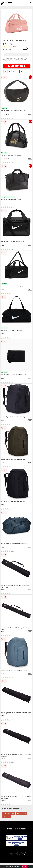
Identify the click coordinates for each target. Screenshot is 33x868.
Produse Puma (22, 813)
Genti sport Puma (9, 813)
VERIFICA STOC (16, 66)
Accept (24, 866)
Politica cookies (22, 855)
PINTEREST (21, 829)
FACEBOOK (11, 829)
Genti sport (7, 817)
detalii (30, 114)
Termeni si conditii (13, 853)
